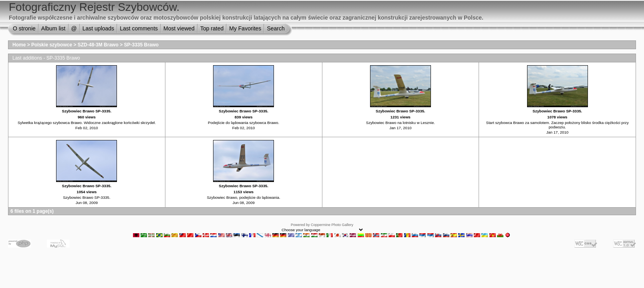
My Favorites (245, 28)
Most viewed (179, 28)
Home (19, 45)
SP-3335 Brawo (141, 45)
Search (276, 28)
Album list (53, 28)
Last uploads (98, 28)
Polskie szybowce (52, 45)
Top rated (212, 28)
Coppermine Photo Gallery (332, 225)
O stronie (24, 28)
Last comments (139, 28)
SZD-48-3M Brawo (98, 45)
